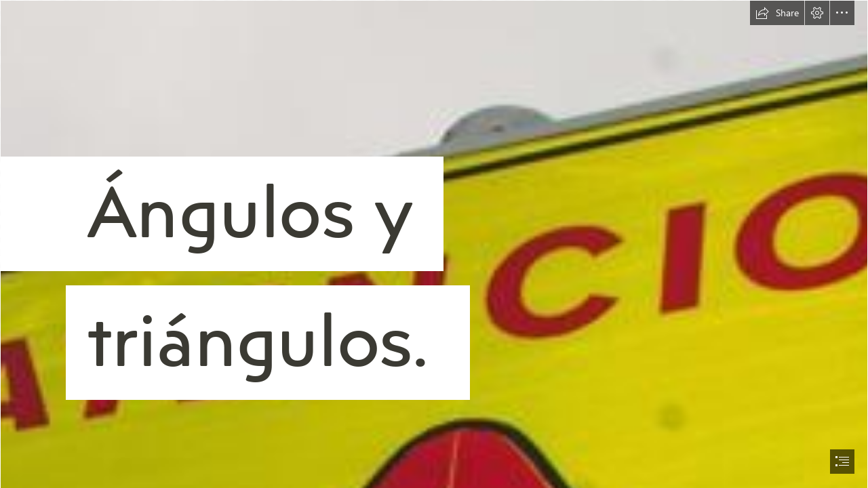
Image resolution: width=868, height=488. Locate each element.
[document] (434, 244)
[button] (777, 13)
